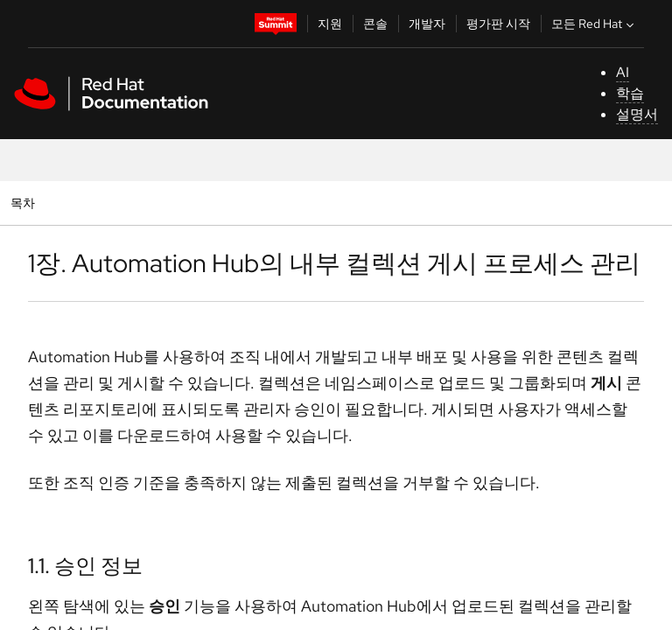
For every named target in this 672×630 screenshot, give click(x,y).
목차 (25, 203)
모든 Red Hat (595, 24)
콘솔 (375, 24)
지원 (330, 24)
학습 (630, 93)
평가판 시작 (498, 24)
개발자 (427, 24)
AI (623, 72)
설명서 (637, 114)
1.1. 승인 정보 (85, 566)
